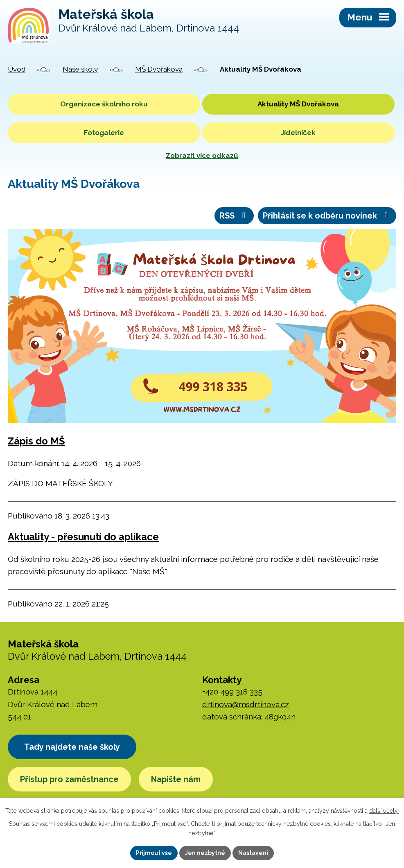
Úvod (17, 69)
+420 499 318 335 (232, 692)
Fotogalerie (104, 133)
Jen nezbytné (205, 853)
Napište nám (176, 779)
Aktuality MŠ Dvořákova (298, 104)
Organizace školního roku (104, 104)
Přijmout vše (154, 853)
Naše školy (80, 69)
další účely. (384, 811)
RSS (234, 216)
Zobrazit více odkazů (202, 156)
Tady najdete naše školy (72, 747)
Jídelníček (298, 133)
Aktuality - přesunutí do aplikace (83, 537)
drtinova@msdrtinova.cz (246, 704)
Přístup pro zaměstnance (69, 779)
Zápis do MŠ (36, 441)
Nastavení (253, 853)
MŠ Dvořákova (159, 69)
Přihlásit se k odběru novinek (327, 216)
